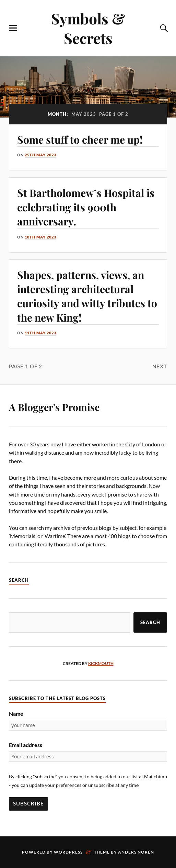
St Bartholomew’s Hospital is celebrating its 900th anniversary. (86, 207)
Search (150, 622)
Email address (26, 745)
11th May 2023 (40, 333)
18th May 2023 (40, 237)
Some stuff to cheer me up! (80, 140)
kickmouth (101, 663)
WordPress (68, 852)
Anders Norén (136, 852)
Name (16, 714)
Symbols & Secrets (88, 28)
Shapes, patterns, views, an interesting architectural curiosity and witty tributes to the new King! (87, 296)
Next (160, 366)
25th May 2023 (40, 155)
